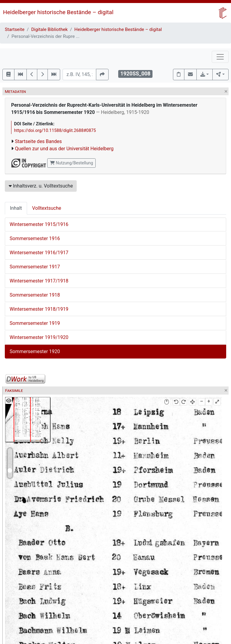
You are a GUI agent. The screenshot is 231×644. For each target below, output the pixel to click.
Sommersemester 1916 (35, 238)
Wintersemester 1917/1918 (39, 281)
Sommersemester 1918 (35, 295)
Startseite (15, 29)
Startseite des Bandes (38, 141)
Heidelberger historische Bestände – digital (58, 12)
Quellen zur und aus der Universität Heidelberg (64, 149)
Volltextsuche (47, 208)
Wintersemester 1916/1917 (39, 253)
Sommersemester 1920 (35, 351)
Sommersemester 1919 (35, 323)
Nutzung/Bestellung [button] (71, 163)
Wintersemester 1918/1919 (39, 309)
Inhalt (16, 208)
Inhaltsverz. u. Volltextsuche (41, 186)
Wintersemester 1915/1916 (39, 224)
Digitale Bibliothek (49, 29)
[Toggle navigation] (220, 57)
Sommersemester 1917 (35, 267)
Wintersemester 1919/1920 (39, 337)
